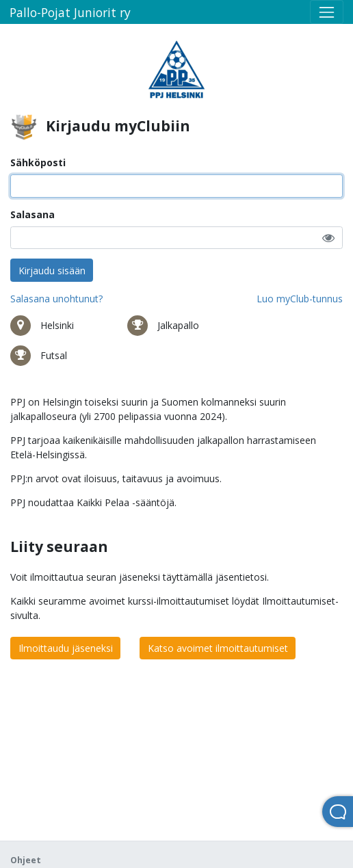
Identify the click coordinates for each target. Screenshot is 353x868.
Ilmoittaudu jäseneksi (66, 648)
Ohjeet (26, 860)
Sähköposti (38, 162)
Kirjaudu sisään (52, 271)
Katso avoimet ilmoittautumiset (218, 648)
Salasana (32, 214)
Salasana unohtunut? (56, 299)
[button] (328, 238)
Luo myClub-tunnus (300, 299)
